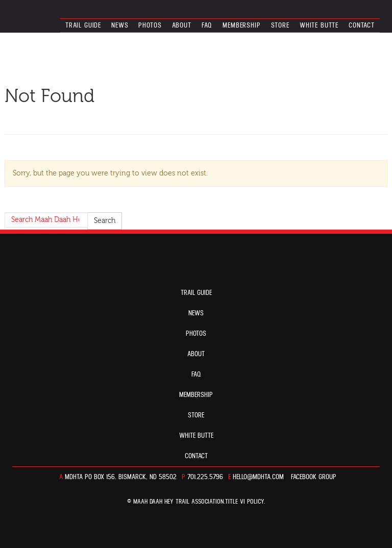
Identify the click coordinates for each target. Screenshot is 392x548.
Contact (362, 26)
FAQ (207, 26)
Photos (150, 26)
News (120, 26)
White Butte (319, 26)
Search (105, 221)
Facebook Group (314, 477)
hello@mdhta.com (258, 477)
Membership (241, 26)
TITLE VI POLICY (244, 502)
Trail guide (83, 26)
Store (280, 26)
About (182, 26)
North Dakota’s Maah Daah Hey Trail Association (57, 13)
